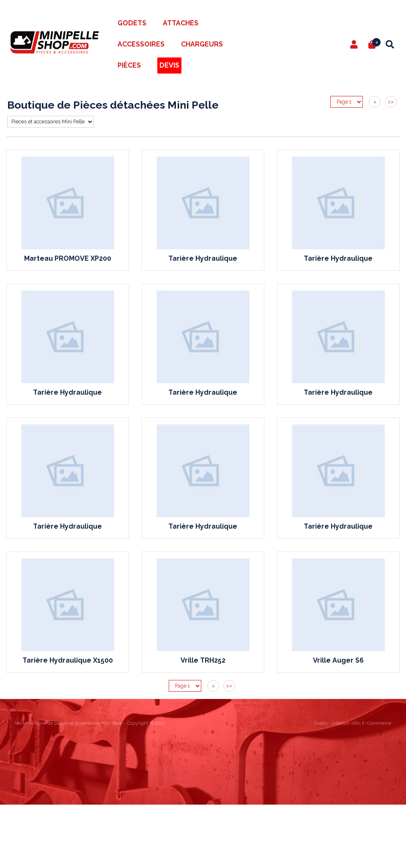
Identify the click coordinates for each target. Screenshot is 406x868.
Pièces (129, 65)
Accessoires (141, 44)
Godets (132, 23)
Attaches (181, 23)
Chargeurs (202, 44)
